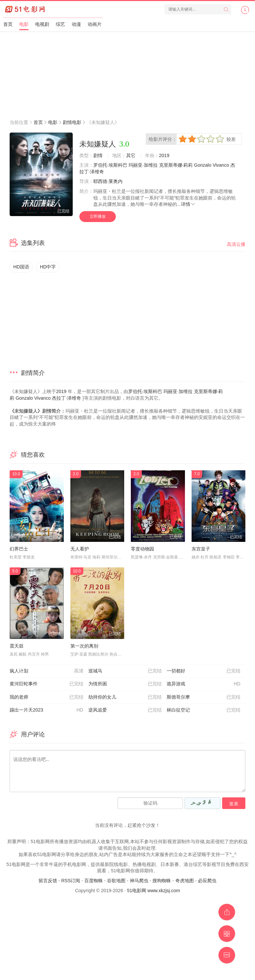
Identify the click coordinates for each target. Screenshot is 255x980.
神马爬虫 (139, 881)
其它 (131, 155)
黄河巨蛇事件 (46, 684)
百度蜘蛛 (94, 881)
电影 (24, 24)
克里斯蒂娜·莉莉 (176, 165)
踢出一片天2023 (46, 710)
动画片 (95, 24)
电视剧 (42, 24)
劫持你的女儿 (125, 697)
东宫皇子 (201, 549)
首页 (8, 24)
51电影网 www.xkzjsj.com (154, 891)
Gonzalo (203, 165)
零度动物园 (142, 549)
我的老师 (46, 697)
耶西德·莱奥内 (108, 181)
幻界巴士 (19, 549)
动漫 (76, 24)
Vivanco (221, 165)
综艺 (60, 24)
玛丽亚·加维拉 (143, 165)
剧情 (98, 155)
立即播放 (98, 216)
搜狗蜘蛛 (162, 881)
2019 (164, 155)
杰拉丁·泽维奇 (66, 398)
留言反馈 (48, 881)
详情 (188, 204)
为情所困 (125, 684)
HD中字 (48, 267)
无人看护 (80, 549)
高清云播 (236, 244)
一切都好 (204, 671)
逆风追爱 (125, 710)
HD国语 (21, 267)
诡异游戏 (204, 684)
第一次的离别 (84, 646)
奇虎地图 (185, 881)
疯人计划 (46, 671)
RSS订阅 (71, 881)
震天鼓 (17, 646)
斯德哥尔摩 (204, 697)
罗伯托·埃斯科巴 (110, 165)
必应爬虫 (207, 881)
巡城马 (125, 671)
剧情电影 (72, 122)
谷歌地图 (116, 881)
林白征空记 (204, 710)
